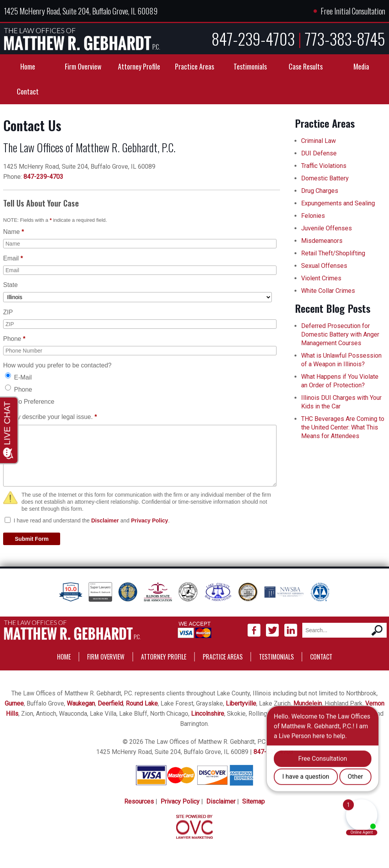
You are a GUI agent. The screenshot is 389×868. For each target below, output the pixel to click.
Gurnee (14, 703)
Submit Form (32, 539)
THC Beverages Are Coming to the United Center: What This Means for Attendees (343, 427)
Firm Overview (83, 66)
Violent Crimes (321, 278)
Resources (139, 801)
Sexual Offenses (324, 266)
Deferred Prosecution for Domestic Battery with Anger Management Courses (340, 334)
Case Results (306, 66)
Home (28, 66)
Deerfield (110, 703)
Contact (28, 91)
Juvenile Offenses (327, 228)
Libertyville (241, 703)
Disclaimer (105, 520)
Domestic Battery (325, 178)
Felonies (313, 216)
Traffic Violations (324, 166)
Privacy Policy (149, 520)
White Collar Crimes (328, 291)
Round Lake (142, 703)
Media (361, 66)
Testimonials (250, 66)
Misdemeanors (322, 241)
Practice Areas (194, 66)
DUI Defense (319, 153)
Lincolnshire (208, 714)
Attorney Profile (139, 66)
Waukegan (81, 703)
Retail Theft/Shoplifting (333, 253)
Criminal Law (319, 141)
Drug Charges (320, 191)
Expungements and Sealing (338, 203)
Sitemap (253, 801)
